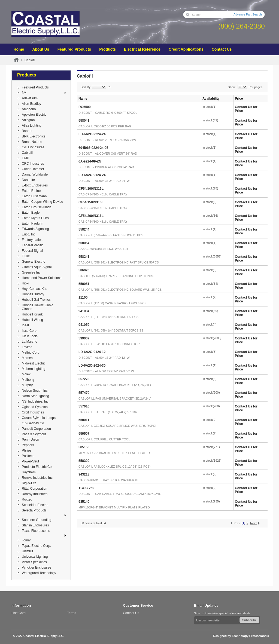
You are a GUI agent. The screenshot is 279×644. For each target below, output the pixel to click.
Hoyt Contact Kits (34, 289)
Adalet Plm (30, 98)
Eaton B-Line (31, 191)
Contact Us (222, 49)
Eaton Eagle (31, 213)
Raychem (29, 472)
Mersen (27, 358)
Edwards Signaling (35, 229)
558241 (84, 257)
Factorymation (32, 240)
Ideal (25, 325)
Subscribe (249, 620)
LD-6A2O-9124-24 (92, 175)
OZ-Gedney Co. (33, 423)
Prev (237, 523)
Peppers (28, 445)
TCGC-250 (86, 488)
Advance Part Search (248, 14)
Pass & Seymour (34, 434)
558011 (84, 420)
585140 (84, 502)
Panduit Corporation (36, 429)
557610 (84, 406)
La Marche (30, 342)
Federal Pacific (33, 245)
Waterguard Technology (39, 573)
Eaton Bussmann (34, 196)
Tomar (26, 540)
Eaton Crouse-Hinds (37, 207)
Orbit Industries (33, 412)
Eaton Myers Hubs (35, 218)
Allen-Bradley (31, 104)
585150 (84, 447)
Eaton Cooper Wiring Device (42, 202)
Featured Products (74, 49)
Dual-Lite (28, 180)
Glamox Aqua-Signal (37, 267)
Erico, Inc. (29, 234)
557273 (84, 379)
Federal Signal (32, 251)
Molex (26, 374)
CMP (25, 158)
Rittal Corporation (34, 489)
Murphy (27, 385)
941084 (84, 311)
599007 (84, 338)
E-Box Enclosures (35, 185)
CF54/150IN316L (91, 202)
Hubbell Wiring (32, 320)
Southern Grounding (37, 520)
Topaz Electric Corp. (36, 546)
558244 (84, 229)
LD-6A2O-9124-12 (92, 352)
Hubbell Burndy (33, 294)
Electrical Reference (142, 49)
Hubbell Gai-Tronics (36, 300)
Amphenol (29, 109)
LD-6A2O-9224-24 (92, 134)
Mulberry (28, 380)
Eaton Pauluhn (33, 223)
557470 (84, 393)
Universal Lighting (35, 557)
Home (19, 49)
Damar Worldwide (35, 174)
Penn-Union (30, 440)
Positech (28, 456)
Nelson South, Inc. (35, 391)
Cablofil (27, 153)
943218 (84, 474)
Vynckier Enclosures (37, 568)
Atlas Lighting (32, 125)
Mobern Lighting (34, 369)
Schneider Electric (35, 505)
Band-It (27, 131)
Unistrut (27, 551)
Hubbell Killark (32, 314)
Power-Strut (30, 461)
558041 (84, 121)
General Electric (33, 262)
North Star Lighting (35, 396)
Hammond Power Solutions (42, 278)
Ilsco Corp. (30, 331)
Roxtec (27, 499)
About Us (41, 49)
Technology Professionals (250, 636)
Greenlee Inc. (32, 272)
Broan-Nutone (32, 142)
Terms (72, 613)
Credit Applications (186, 49)
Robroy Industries (35, 494)
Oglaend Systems (35, 407)
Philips (27, 450)
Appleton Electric (34, 115)
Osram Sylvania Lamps (39, 418)
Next (253, 523)
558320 (84, 461)
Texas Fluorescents (36, 531)
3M (24, 93)
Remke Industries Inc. (38, 478)
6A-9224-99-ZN (90, 161)
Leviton (27, 347)
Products (107, 49)
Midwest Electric (34, 363)
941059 (84, 325)
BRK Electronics (34, 136)
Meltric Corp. (31, 352)
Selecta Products (34, 510)
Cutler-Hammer (33, 169)
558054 (84, 243)
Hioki (25, 283)
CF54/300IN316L (91, 216)
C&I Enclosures (33, 147)
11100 (83, 298)
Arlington (28, 120)
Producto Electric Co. (37, 467)
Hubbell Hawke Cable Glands (37, 307)
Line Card (19, 613)
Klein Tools (30, 336)
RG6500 (85, 107)
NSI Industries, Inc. (36, 401)
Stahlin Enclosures (35, 525)
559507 (84, 434)
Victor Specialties (34, 562)
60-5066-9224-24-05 (93, 148)
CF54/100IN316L (91, 189)
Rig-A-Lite (29, 483)
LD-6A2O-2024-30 (92, 366)
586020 (84, 270)
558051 (84, 284)
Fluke (26, 256)
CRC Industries (33, 164)
